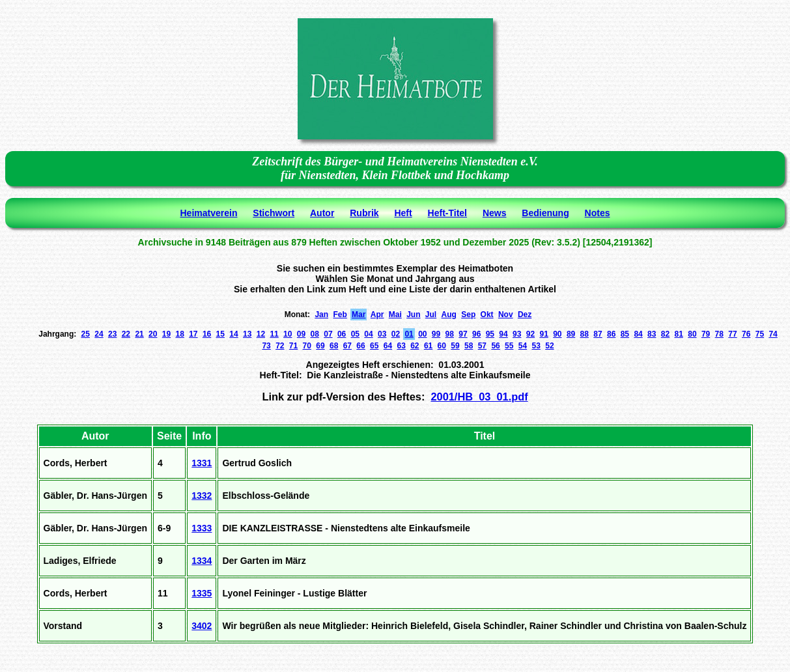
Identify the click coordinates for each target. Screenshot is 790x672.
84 (638, 334)
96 (476, 334)
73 (266, 346)
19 (166, 334)
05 (355, 334)
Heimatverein (209, 213)
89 (571, 334)
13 (247, 334)
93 (517, 334)
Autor (322, 213)
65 (374, 346)
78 (719, 334)
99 (436, 334)
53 (536, 346)
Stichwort (274, 213)
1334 (202, 561)
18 (179, 334)
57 (482, 346)
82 (665, 334)
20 (153, 334)
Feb (340, 315)
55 (509, 346)
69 (320, 346)
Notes (598, 213)
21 (139, 334)
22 (126, 334)
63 (401, 346)
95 (490, 334)
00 (422, 334)
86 (611, 334)
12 (261, 334)
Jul (431, 315)
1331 (202, 463)
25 (86, 334)
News (495, 213)
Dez (525, 315)
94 (503, 334)
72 (280, 346)
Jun (413, 315)
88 (585, 334)
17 (193, 334)
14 (233, 334)
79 (706, 334)
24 (99, 334)
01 (409, 334)
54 (523, 346)
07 (328, 334)
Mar (359, 315)
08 (315, 334)
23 (112, 334)
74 (773, 334)
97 (463, 334)
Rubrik (364, 213)
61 (428, 346)
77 (732, 334)
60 (442, 346)
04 (368, 334)
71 (293, 346)
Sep (468, 315)
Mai (395, 315)
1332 (202, 496)
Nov (506, 315)
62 (415, 346)
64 (388, 346)
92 (530, 334)
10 (288, 334)
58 (469, 346)
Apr (377, 315)
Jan (321, 315)
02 (396, 334)
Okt (487, 315)
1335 (202, 593)
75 (760, 334)
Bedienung (545, 213)
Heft (403, 213)
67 (347, 346)
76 (746, 334)
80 (692, 334)
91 (543, 334)
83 (652, 334)
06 (342, 334)
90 (557, 334)
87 (598, 334)
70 (307, 346)
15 (220, 334)
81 (679, 334)
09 (301, 334)
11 (274, 334)
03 (382, 334)
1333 (202, 528)
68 (334, 346)
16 (207, 334)
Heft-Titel (447, 213)
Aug (449, 315)
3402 (202, 626)
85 (625, 334)
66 (360, 346)
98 (450, 334)
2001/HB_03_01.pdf (479, 397)
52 (549, 346)
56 (495, 346)
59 (455, 346)
